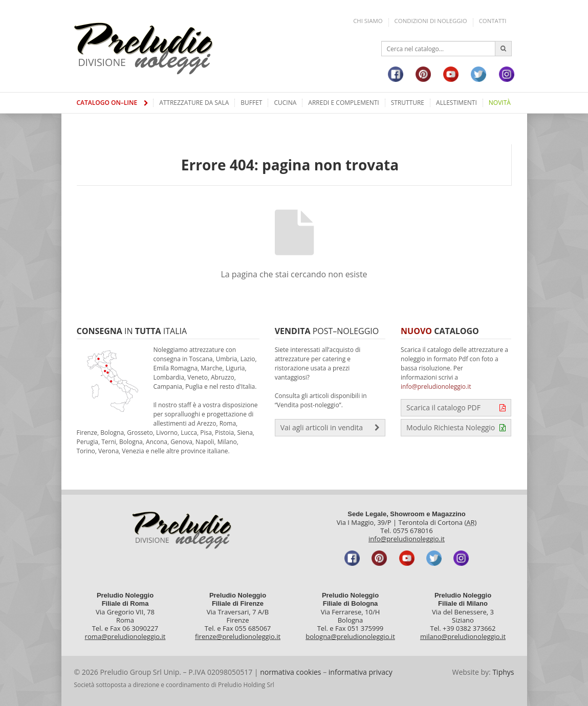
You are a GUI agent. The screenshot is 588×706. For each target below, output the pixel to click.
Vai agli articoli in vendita (330, 428)
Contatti (493, 21)
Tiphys (503, 672)
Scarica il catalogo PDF (456, 408)
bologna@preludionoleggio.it (350, 636)
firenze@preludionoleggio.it (238, 636)
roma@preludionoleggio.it (125, 636)
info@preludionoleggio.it (436, 387)
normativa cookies (290, 672)
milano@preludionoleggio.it (463, 636)
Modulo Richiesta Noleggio (456, 428)
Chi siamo (368, 21)
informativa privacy (361, 672)
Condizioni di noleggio (431, 21)
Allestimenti (456, 103)
